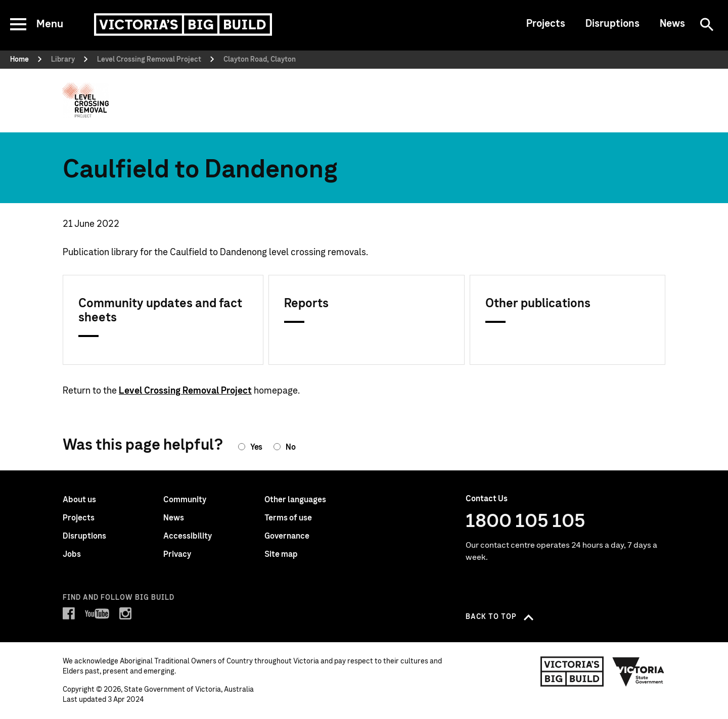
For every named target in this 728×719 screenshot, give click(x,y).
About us (79, 500)
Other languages (295, 500)
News (672, 24)
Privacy (177, 554)
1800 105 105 (526, 521)
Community (185, 500)
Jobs (72, 554)
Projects (546, 24)
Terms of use (288, 518)
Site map (281, 554)
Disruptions (612, 24)
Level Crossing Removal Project (185, 391)
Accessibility (188, 536)
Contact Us (487, 499)
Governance (287, 536)
